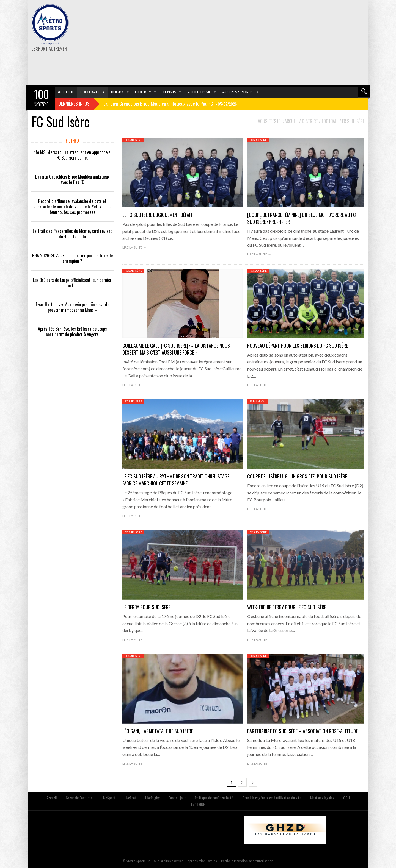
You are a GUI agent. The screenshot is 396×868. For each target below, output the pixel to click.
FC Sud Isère (133, 140)
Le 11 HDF (198, 804)
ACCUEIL (66, 92)
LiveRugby (152, 798)
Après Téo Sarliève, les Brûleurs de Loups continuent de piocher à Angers (72, 332)
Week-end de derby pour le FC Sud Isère (287, 607)
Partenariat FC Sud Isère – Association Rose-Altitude (302, 731)
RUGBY (117, 92)
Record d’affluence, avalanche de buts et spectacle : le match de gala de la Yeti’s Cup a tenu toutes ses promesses (72, 207)
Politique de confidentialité (214, 798)
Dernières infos (74, 104)
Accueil (52, 798)
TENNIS (169, 92)
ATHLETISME (199, 92)
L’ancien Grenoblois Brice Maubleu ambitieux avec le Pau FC (72, 179)
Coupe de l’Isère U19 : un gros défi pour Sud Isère (297, 476)
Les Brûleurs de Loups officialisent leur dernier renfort (72, 283)
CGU (346, 798)
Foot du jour (177, 798)
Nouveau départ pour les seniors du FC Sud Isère (298, 346)
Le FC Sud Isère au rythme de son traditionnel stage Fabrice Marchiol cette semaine (176, 480)
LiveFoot (130, 798)
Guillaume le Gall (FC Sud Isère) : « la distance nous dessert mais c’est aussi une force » (176, 349)
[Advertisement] (256, 43)
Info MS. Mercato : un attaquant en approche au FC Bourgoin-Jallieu (72, 155)
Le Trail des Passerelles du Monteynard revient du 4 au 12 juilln (72, 234)
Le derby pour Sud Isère (146, 607)
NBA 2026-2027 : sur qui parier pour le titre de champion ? (72, 258)
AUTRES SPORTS (238, 92)
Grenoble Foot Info (79, 798)
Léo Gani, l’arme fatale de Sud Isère (158, 731)
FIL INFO (72, 141)
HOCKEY (143, 92)
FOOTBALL (90, 92)
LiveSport (108, 798)
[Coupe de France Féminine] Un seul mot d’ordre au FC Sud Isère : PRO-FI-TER (302, 218)
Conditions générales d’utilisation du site (272, 798)
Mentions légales (322, 798)
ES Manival (258, 401)
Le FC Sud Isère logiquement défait (158, 215)
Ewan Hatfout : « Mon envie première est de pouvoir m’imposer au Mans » (72, 307)
